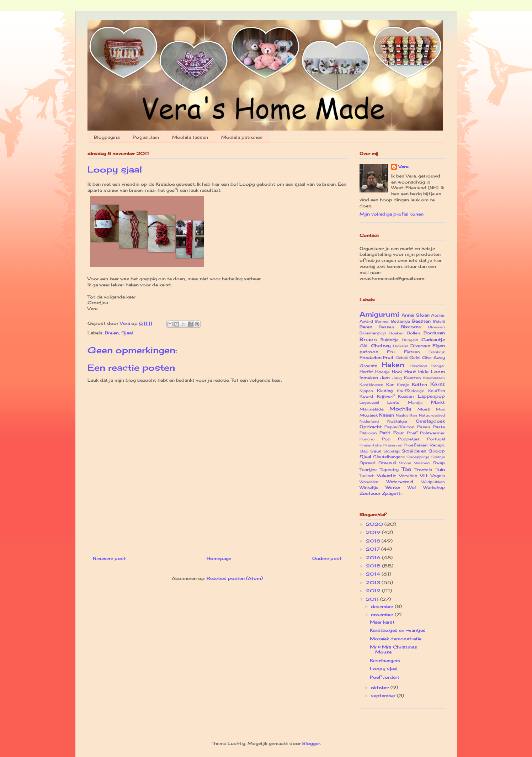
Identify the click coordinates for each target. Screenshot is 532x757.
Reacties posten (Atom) (235, 578)
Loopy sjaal (384, 669)
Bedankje (401, 321)
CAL (364, 346)
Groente (368, 366)
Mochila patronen (242, 137)
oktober (381, 687)
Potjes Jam (146, 137)
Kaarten (412, 378)
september (384, 696)
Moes (424, 409)
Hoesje (382, 372)
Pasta (439, 427)
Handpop (418, 366)
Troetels (423, 470)
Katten (419, 384)
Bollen (414, 333)
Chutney (381, 346)
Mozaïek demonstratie (396, 639)
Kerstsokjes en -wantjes (398, 630)
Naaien (387, 415)
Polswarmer (432, 433)
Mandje (415, 403)
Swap (439, 463)
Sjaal (127, 333)
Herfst (366, 372)
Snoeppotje (418, 457)
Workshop (434, 487)
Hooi (397, 372)
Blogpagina (107, 137)
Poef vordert (385, 677)
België (439, 321)
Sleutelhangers (389, 457)
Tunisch (367, 476)
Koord (366, 396)
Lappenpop (431, 396)
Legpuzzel (369, 403)
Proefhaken (416, 445)
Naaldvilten (406, 415)
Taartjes (368, 470)
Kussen (406, 396)
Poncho (367, 439)
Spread (368, 463)
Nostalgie (397, 421)
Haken (393, 365)
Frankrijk (437, 352)
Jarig (397, 378)
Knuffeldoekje (410, 391)
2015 (374, 566)
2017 (374, 549)
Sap (364, 451)
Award (366, 321)
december (383, 606)
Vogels (438, 476)
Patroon (368, 433)
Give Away (433, 358)
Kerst (438, 384)
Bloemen (437, 327)
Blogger (311, 743)
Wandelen (369, 482)
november (383, 615)
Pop (386, 439)
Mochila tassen (190, 137)
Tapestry (389, 470)
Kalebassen (434, 378)
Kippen (366, 391)
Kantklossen (371, 385)
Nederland (369, 421)
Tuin (440, 469)
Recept (437, 445)
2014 (374, 574)
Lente (393, 402)
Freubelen (371, 357)
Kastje (403, 385)
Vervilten (408, 476)
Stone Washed (414, 463)
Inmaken (369, 378)
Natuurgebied (432, 415)
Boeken (397, 333)
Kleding (385, 391)
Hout (410, 372)
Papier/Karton (399, 427)
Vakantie (387, 475)
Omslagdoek (430, 421)
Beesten (421, 321)
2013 (374, 583)
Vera (403, 167)
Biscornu (411, 327)
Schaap (392, 451)
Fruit (388, 357)
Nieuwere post (109, 558)
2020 (375, 524)
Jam (385, 378)
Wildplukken (433, 482)
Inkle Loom (431, 372)
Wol (412, 487)
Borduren (434, 333)
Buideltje (390, 340)
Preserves (393, 445)
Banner (382, 321)
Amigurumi (379, 314)
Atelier (438, 315)
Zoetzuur (370, 493)
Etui (391, 352)
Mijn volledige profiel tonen (392, 214)
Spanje (438, 457)
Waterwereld (400, 482)
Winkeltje (369, 487)
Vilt (424, 475)
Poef (412, 433)
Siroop (437, 451)
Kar (390, 385)
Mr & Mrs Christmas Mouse (393, 649)
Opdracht (371, 427)
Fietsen (412, 352)
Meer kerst (382, 622)
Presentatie (371, 445)
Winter (393, 487)
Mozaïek (369, 415)
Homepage (219, 558)
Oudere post (327, 558)
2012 (374, 591)
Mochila (400, 409)
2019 (374, 532)
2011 (373, 599)
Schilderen (414, 451)
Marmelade (372, 409)
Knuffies (437, 391)
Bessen (386, 327)
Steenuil (387, 463)
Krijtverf (385, 396)
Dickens (401, 346)
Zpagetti (392, 493)
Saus (376, 451)
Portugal (436, 439)
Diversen (420, 346)
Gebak (402, 358)
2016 (374, 558)
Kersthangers (385, 660)
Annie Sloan (416, 315)
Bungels (410, 340)
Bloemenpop (373, 333)
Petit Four (392, 433)
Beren (366, 327)
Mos (440, 409)
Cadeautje (433, 340)
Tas (406, 469)
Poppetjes (409, 439)
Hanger (438, 366)
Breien (112, 333)
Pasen (424, 427)
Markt (438, 402)
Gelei (415, 358)
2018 (374, 541)
